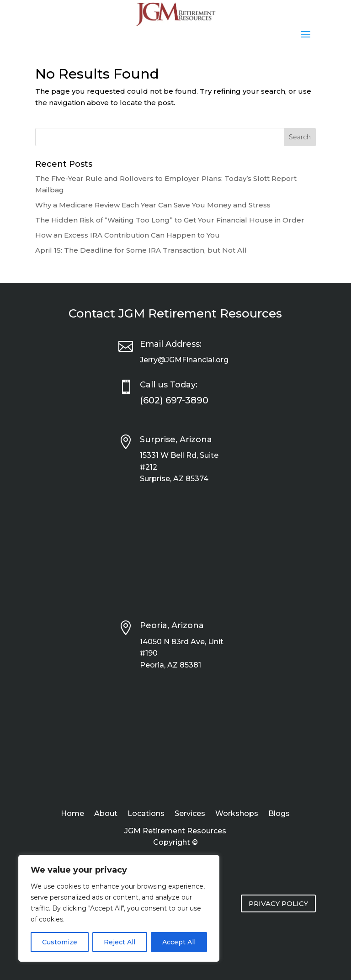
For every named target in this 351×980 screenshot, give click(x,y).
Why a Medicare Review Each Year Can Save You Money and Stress (153, 205)
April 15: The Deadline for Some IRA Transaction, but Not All (141, 250)
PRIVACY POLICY (278, 903)
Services (190, 814)
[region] (119, 908)
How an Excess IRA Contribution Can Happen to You (128, 235)
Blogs (279, 814)
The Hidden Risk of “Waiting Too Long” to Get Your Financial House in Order (170, 220)
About (106, 814)
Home (72, 814)
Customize (60, 942)
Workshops (237, 814)
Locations (146, 814)
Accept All (179, 942)
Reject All (120, 942)
